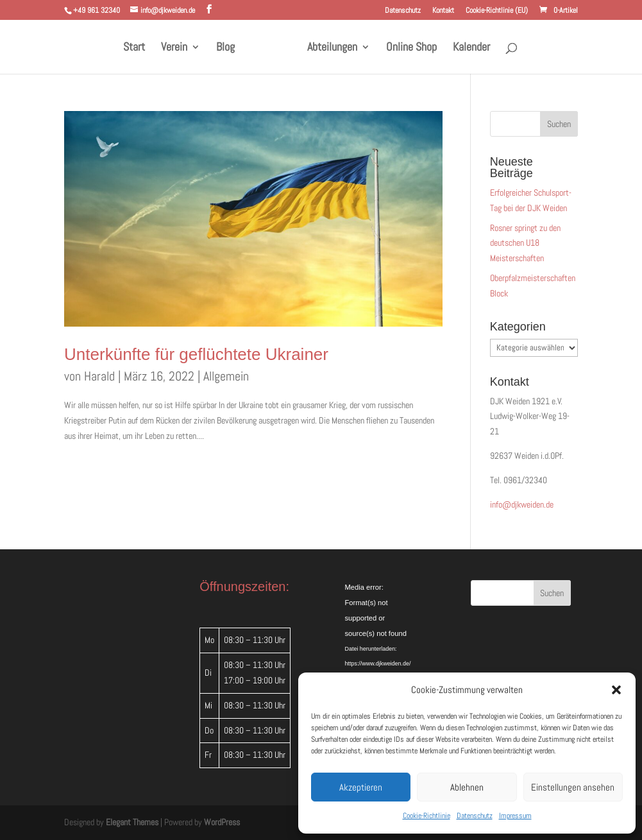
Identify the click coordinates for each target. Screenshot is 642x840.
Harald (99, 376)
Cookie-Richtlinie (427, 816)
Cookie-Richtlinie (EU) (497, 11)
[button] (616, 690)
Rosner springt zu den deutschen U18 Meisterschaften (525, 243)
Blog (230, 48)
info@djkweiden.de (522, 504)
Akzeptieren (361, 787)
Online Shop (407, 48)
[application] (388, 610)
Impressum (515, 816)
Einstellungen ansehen (573, 787)
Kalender (467, 48)
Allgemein (226, 376)
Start (139, 48)
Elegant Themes (132, 822)
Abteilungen (328, 48)
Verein (179, 48)
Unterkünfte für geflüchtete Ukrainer (196, 354)
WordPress (222, 822)
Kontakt (443, 11)
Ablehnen (467, 787)
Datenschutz (475, 816)
